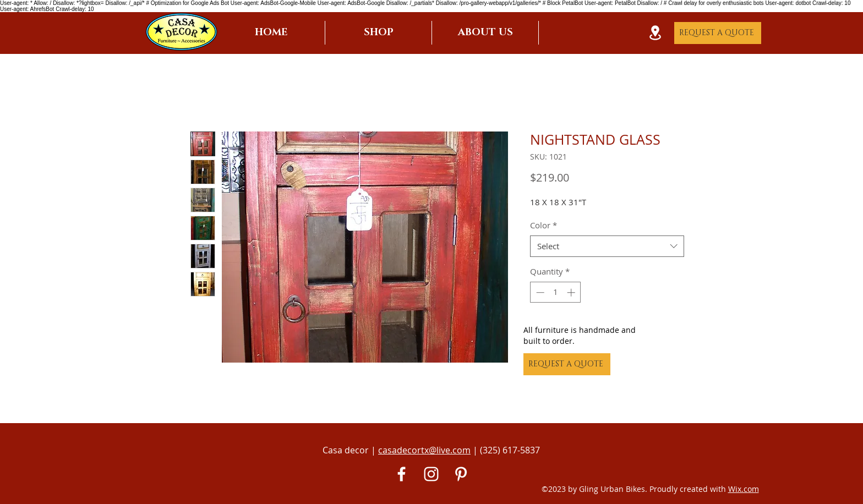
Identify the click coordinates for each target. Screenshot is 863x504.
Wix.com (744, 489)
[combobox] (607, 246)
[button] (378, 33)
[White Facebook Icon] (402, 474)
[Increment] (572, 292)
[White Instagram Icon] (431, 474)
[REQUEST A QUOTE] (718, 33)
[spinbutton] (556, 292)
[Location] (655, 33)
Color (544, 225)
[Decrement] (539, 292)
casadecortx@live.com (424, 450)
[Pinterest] (461, 474)
